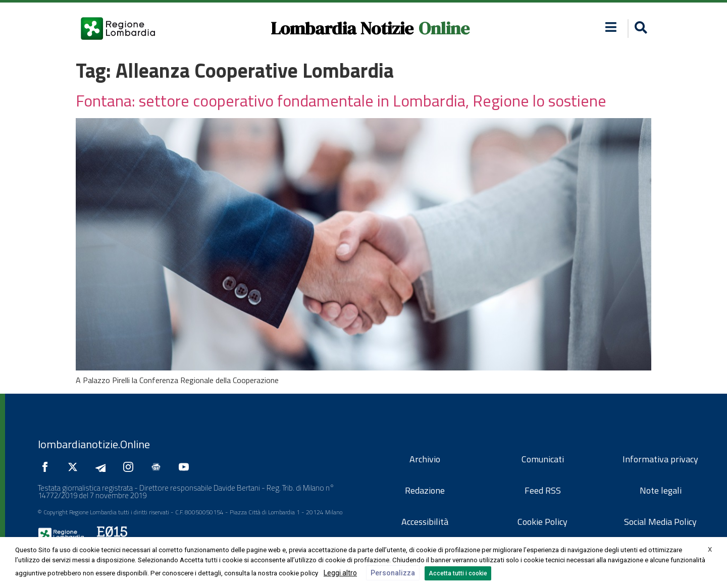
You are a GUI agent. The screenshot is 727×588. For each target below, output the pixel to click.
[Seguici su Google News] (159, 467)
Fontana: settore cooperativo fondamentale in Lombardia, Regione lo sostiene (341, 100)
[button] (611, 27)
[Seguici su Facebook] (47, 467)
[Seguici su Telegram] (103, 467)
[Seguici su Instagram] (131, 467)
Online (444, 28)
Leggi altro (340, 573)
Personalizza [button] (393, 573)
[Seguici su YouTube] (186, 467)
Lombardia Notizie (342, 28)
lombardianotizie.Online (94, 444)
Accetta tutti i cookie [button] (458, 573)
